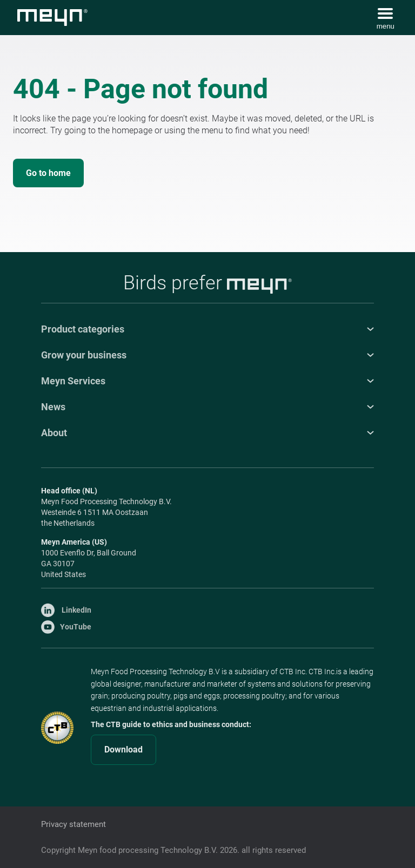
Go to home (48, 173)
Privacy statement (73, 824)
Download (123, 750)
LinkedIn (66, 610)
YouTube (66, 627)
